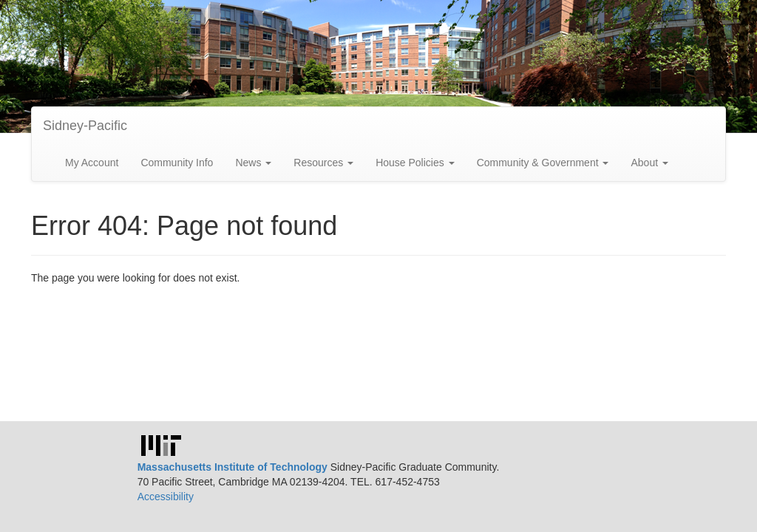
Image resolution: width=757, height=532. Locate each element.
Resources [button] (323, 163)
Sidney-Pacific (85, 126)
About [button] (649, 163)
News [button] (253, 163)
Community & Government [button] (543, 163)
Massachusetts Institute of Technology (232, 467)
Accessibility (166, 497)
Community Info (177, 163)
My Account (92, 163)
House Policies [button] (415, 163)
